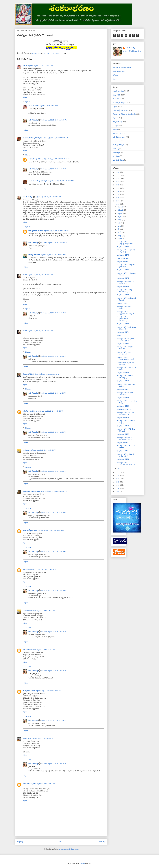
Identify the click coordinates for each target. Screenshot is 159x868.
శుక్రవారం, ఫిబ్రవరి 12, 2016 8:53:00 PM (53, 255)
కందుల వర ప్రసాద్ (28, 374)
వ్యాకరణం (116, 156)
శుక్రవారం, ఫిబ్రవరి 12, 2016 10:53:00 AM (43, 450)
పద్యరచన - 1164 (123, 417)
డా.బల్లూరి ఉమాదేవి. (29, 691)
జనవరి (120, 468)
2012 (118, 482)
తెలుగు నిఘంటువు (119, 71)
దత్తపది (116, 106)
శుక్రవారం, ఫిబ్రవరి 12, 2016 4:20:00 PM (54, 551)
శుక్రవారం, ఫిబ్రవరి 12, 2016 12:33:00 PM (54, 169)
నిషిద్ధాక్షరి (116, 126)
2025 (118, 175)
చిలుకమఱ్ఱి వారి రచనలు (121, 110)
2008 (118, 491)
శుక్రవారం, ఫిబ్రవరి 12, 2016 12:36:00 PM (54, 313)
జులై (119, 223)
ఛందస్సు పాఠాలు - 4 (124, 409)
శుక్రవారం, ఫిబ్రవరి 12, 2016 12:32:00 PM (54, 120)
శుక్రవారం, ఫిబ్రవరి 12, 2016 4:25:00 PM (54, 671)
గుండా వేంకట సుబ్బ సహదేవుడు (32, 138)
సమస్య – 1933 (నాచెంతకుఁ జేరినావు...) (126, 447)
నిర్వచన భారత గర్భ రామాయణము (125, 114)
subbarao (26, 450)
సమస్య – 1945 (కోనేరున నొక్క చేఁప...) (125, 348)
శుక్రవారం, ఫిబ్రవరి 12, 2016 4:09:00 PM (54, 356)
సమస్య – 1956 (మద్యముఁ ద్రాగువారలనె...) (126, 266)
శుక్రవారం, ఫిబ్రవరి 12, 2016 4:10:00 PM (54, 393)
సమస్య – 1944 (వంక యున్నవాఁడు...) (124, 353)
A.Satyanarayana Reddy (31, 491)
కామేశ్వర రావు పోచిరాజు (36, 159)
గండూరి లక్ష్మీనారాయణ (30, 530)
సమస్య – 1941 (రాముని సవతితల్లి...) (125, 377)
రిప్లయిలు (28, 102)
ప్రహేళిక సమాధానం (119, 137)
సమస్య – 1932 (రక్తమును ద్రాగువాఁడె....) (126, 455)
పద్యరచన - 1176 (123, 270)
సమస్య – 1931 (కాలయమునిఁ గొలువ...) (126, 463)
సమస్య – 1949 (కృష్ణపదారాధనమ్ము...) (125, 312)
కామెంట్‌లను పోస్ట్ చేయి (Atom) (69, 849)
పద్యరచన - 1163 (123, 426)
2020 (118, 191)
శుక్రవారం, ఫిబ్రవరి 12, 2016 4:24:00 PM (54, 632)
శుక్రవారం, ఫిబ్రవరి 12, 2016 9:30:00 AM (40, 331)
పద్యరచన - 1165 (123, 406)
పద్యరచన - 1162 (123, 434)
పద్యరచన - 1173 (123, 295)
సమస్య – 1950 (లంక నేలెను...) (124, 307)
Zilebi (25, 275)
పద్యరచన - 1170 (123, 344)
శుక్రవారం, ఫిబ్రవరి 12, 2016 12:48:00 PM (43, 569)
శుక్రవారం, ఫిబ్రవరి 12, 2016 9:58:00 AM (57, 231)
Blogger (82, 863)
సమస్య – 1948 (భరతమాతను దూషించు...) (123, 319)
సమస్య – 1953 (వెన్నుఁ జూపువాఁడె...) (125, 291)
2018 (118, 198)
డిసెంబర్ (120, 207)
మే (119, 229)
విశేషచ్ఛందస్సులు (119, 145)
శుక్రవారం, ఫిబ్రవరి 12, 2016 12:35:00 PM (54, 243)
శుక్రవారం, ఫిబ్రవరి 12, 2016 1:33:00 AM (46, 106)
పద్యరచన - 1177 (123, 261)
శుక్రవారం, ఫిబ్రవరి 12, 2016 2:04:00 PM (43, 650)
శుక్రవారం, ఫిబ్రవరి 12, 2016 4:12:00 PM (54, 432)
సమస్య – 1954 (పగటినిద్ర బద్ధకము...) (126, 282)
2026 (118, 172)
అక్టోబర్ (120, 213)
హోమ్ (61, 842)
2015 (118, 472)
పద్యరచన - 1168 (123, 381)
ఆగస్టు (120, 220)
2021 (118, 188)
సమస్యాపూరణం (118, 91)
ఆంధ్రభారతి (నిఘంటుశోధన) (122, 67)
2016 (118, 204)
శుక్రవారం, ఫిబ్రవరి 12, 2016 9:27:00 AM (40, 275)
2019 (118, 194)
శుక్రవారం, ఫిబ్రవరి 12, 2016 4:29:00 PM (54, 764)
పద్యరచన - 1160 (123, 459)
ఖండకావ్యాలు (118, 133)
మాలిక (115, 79)
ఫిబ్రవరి (120, 239)
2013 (118, 479)
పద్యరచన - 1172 (123, 324)
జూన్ (119, 226)
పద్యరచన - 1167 (123, 389)
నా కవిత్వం (117, 152)
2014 (118, 475)
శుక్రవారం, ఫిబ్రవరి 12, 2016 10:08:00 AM (57, 159)
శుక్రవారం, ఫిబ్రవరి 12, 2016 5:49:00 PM (43, 784)
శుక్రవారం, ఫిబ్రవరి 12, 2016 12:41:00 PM (51, 530)
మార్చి (120, 236)
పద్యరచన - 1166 (123, 398)
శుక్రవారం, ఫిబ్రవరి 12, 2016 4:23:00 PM (54, 590)
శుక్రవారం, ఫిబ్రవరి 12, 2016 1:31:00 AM (40, 66)
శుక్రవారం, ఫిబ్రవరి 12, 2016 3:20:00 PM (48, 691)
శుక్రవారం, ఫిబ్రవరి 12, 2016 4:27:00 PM (54, 720)
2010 (118, 488)
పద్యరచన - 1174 (123, 286)
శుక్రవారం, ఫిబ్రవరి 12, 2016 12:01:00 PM (54, 491)
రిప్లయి (25, 97)
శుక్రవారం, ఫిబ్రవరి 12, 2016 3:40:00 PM (41, 738)
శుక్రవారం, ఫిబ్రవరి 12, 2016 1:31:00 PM (43, 611)
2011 (118, 485)
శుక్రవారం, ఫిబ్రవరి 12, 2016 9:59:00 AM (51, 411)
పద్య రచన (117, 95)
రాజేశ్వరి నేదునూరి (34, 255)
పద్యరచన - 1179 (123, 247)
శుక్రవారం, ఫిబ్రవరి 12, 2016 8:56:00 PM (61, 181)
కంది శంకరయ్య (33, 120)
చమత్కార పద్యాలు (119, 102)
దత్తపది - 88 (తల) (123, 258)
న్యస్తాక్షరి (116, 118)
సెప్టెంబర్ (120, 216)
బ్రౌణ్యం (115, 75)
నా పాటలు (117, 141)
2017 (118, 201)
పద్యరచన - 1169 (123, 373)
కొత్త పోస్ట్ (20, 842)
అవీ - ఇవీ (116, 99)
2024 (118, 179)
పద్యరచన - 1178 (123, 255)
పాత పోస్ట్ (102, 842)
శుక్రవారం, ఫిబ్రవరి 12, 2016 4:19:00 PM (54, 512)
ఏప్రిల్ (120, 232)
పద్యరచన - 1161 (123, 442)
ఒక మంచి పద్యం (118, 160)
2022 (118, 185)
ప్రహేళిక (115, 129)
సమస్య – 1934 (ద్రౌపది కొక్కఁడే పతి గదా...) (125, 438)
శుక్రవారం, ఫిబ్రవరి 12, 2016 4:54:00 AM (55, 138)
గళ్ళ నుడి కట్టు (118, 122)
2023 (118, 182)
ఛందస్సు (116, 149)
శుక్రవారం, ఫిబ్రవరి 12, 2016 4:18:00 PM (54, 471)
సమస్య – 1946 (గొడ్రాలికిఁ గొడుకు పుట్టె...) (126, 339)
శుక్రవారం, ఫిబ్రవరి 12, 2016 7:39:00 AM (48, 197)
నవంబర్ (120, 210)
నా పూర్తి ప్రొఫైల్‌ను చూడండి (132, 51)
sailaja (25, 738)
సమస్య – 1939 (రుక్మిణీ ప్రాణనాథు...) (125, 393)
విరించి (25, 66)
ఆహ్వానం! (120, 335)
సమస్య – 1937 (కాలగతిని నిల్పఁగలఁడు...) (126, 413)
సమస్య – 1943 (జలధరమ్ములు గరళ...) (126, 358)
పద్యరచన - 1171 (123, 332)
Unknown (26, 569)
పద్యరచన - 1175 (123, 278)
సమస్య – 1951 (122, 303)
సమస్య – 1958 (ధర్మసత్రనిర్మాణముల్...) (126, 243)
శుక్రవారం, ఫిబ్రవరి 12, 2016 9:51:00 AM (47, 374)
